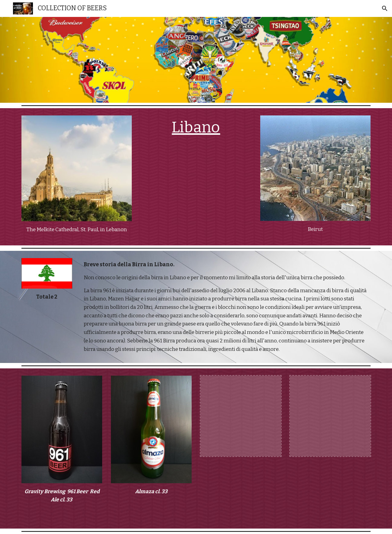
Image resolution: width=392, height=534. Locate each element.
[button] (385, 8)
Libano (196, 127)
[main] (77, 230)
